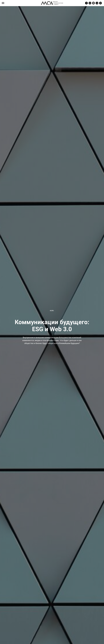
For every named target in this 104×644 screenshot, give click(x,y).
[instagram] (93, 4)
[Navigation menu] (3, 3)
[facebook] (86, 4)
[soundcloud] (97, 4)
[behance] (90, 4)
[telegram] (100, 4)
